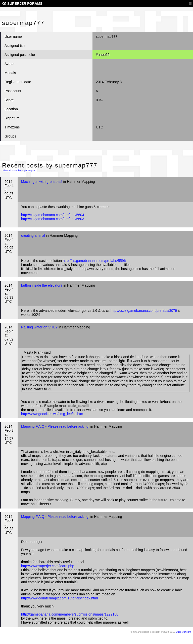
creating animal (33, 235)
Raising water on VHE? (39, 327)
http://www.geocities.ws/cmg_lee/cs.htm (52, 414)
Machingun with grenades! (42, 182)
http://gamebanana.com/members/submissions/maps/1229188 (70, 614)
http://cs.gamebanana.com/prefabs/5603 (53, 219)
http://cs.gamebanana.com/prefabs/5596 (94, 261)
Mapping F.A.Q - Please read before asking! (55, 426)
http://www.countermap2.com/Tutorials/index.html (59, 598)
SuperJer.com (183, 632)
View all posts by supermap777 (19, 170)
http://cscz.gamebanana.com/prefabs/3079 (144, 311)
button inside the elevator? (42, 285)
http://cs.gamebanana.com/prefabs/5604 (53, 215)
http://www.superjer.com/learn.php (48, 566)
